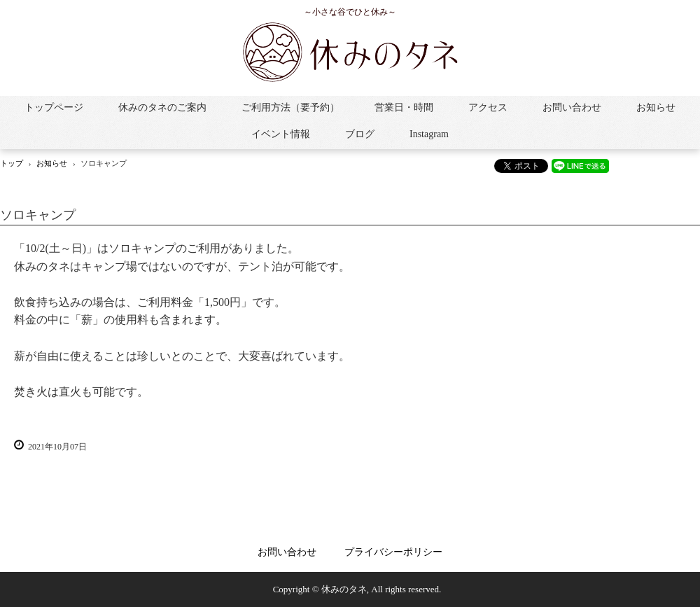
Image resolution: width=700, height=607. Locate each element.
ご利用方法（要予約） (290, 107)
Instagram (429, 134)
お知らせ (656, 107)
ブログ (360, 134)
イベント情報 (281, 134)
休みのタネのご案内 (162, 107)
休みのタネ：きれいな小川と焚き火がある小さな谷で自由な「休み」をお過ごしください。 (350, 52)
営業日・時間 (404, 107)
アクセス (488, 107)
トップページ (54, 107)
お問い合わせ (572, 107)
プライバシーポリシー (393, 552)
